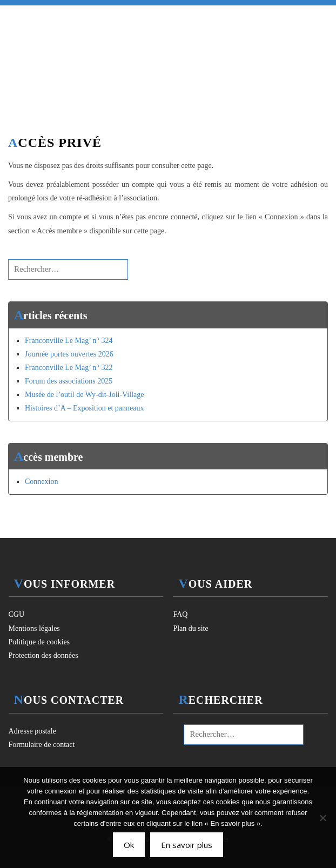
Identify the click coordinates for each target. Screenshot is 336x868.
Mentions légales (34, 628)
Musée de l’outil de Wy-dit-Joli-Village (84, 395)
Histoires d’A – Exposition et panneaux (84, 408)
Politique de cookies (39, 642)
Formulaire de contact (42, 745)
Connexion (41, 482)
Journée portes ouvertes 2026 (69, 354)
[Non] (322, 818)
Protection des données (43, 655)
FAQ (180, 614)
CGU (17, 614)
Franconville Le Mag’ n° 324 (69, 341)
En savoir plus (187, 845)
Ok (129, 845)
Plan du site (190, 628)
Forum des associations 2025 (69, 381)
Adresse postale (32, 731)
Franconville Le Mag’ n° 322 (69, 368)
